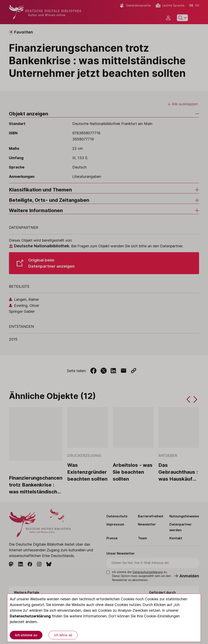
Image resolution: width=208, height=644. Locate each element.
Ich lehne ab (63, 635)
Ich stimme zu (26, 635)
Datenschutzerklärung (30, 616)
